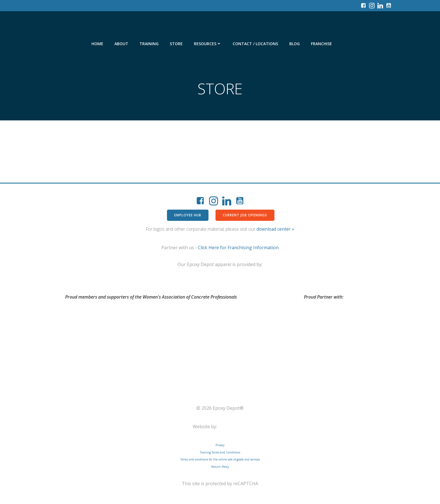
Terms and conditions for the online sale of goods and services (220, 459)
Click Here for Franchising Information (238, 248)
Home (97, 44)
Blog (295, 44)
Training (149, 44)
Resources (208, 44)
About (121, 44)
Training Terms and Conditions (220, 452)
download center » (275, 229)
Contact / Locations (255, 44)
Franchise (321, 44)
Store (176, 44)
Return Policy (220, 467)
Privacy (220, 445)
